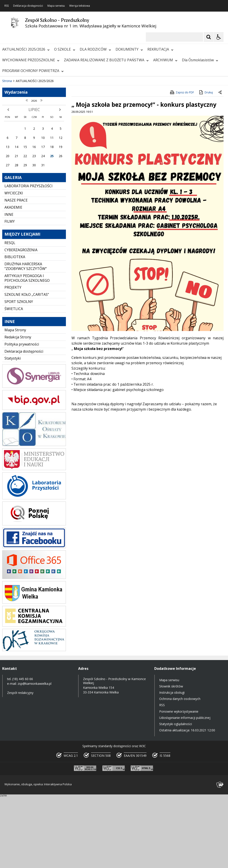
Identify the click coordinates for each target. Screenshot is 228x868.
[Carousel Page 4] (56, 139)
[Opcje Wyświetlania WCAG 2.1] (219, 37)
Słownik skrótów (171, 758)
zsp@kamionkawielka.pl (35, 755)
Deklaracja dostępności (28, 6)
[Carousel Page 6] (64, 139)
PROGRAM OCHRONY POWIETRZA (33, 71)
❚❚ (9, 139)
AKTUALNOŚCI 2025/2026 (26, 49)
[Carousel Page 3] (52, 139)
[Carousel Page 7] (69, 139)
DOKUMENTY (129, 49)
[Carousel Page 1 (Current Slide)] (43, 139)
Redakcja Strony (18, 408)
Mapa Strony (15, 401)
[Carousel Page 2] (48, 139)
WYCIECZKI (14, 264)
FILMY (10, 293)
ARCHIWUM (165, 60)
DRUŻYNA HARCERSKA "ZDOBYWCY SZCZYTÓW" (26, 338)
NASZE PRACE (16, 272)
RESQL (10, 314)
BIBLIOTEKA (15, 328)
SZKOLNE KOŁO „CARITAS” (27, 366)
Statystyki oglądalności (176, 795)
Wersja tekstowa (80, 6)
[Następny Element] (32, 139)
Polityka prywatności (22, 415)
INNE (9, 286)
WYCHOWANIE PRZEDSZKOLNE (31, 60)
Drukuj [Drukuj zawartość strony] (206, 164)
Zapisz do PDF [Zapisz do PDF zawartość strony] (182, 164)
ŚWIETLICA (14, 380)
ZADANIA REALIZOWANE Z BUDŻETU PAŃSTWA (106, 60)
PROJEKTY (13, 359)
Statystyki (13, 430)
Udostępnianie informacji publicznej (185, 789)
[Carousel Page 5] (60, 139)
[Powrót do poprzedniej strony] (220, 164)
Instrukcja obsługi (172, 764)
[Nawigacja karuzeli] (27, 139)
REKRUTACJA (160, 49)
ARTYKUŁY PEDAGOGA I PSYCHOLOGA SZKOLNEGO (27, 349)
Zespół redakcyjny (20, 764)
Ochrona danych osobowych (180, 770)
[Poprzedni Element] (21, 139)
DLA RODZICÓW (95, 49)
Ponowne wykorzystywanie (179, 783)
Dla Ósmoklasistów (200, 60)
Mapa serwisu (56, 6)
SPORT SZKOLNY (19, 373)
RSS (7, 6)
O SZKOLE (65, 49)
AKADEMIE (13, 279)
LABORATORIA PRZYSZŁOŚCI (28, 257)
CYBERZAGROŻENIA (21, 321)
